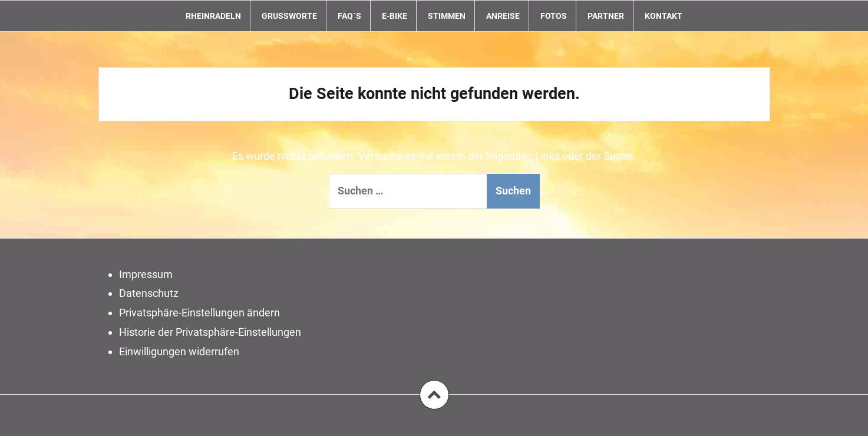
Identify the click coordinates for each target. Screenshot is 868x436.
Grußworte (289, 16)
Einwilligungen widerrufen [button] (179, 351)
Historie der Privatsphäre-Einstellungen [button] (210, 332)
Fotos (554, 16)
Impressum (146, 274)
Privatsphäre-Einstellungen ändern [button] (199, 313)
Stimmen (447, 16)
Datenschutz (149, 293)
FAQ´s (349, 16)
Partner (606, 16)
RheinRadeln (213, 16)
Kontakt (664, 16)
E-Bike (395, 16)
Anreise (503, 16)
